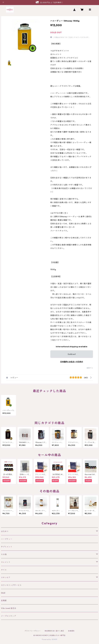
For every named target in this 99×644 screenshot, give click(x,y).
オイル (4, 570)
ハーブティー (7, 539)
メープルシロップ (8, 616)
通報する (90, 368)
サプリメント (7, 547)
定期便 (4, 601)
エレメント (6, 562)
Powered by (49, 639)
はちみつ (5, 531)
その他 (4, 554)
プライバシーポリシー (33, 631)
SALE (3, 593)
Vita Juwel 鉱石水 (9, 608)
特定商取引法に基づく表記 (54, 631)
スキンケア (6, 577)
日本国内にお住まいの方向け (72, 362)
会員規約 (71, 631)
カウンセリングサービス (11, 585)
